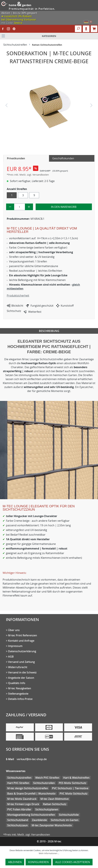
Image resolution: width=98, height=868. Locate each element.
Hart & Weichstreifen (76, 778)
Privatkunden (16, 158)
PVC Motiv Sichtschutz (73, 794)
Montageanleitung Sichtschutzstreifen (31, 815)
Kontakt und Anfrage (21, 641)
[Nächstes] (91, 106)
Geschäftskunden (63, 158)
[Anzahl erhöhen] (29, 207)
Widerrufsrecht (18, 667)
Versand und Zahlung (21, 662)
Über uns (14, 630)
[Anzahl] (20, 207)
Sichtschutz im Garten (65, 820)
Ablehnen (15, 862)
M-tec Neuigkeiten (20, 688)
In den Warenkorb (64, 207)
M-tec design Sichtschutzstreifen (28, 788)
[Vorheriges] (6, 106)
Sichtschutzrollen (44, 783)
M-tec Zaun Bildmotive (55, 799)
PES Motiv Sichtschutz (73, 783)
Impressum (15, 646)
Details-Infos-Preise (20, 699)
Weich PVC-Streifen (47, 778)
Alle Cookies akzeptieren (73, 862)
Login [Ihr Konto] (86, 29)
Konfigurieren (38, 862)
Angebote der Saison (21, 678)
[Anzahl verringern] (10, 207)
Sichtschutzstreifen (19, 778)
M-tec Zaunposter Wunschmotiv (52, 825)
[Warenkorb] (94, 29)
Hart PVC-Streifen (18, 783)
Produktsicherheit (18, 296)
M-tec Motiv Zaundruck (22, 799)
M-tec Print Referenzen (23, 635)
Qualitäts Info (17, 683)
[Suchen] (78, 29)
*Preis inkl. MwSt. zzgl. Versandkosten (28, 175)
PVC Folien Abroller (19, 809)
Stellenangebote (18, 694)
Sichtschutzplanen (47, 809)
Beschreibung (49, 331)
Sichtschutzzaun (17, 825)
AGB (11, 657)
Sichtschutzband (18, 820)
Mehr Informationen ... (49, 853)
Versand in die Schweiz (22, 672)
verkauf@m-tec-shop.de (32, 759)
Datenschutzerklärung (22, 651)
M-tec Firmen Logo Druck (23, 804)
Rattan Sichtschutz (55, 804)
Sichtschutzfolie (69, 815)
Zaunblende (39, 820)
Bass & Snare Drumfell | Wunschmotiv (31, 794)
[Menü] (49, 36)
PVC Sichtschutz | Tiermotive (70, 788)
